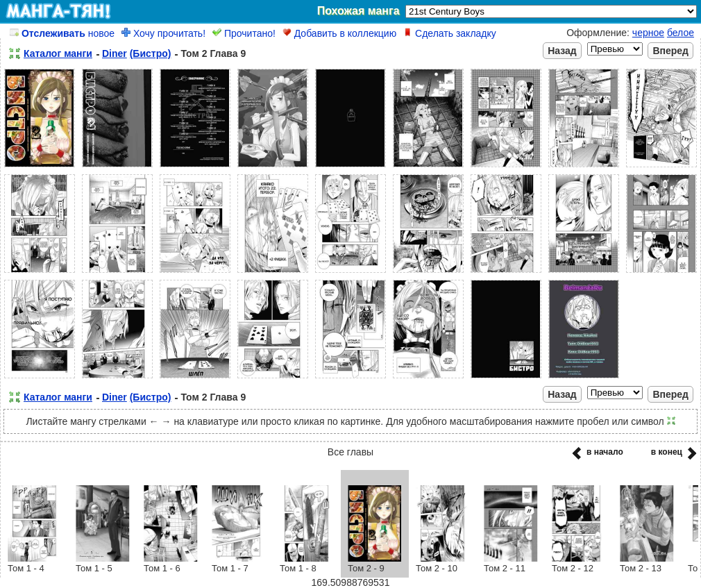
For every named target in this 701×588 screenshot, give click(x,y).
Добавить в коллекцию (339, 33)
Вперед (670, 51)
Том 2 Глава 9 (213, 53)
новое (62, 33)
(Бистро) (151, 53)
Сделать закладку (450, 33)
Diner (115, 53)
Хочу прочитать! (163, 33)
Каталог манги (58, 53)
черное (648, 33)
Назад (562, 51)
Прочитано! (244, 33)
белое (681, 33)
